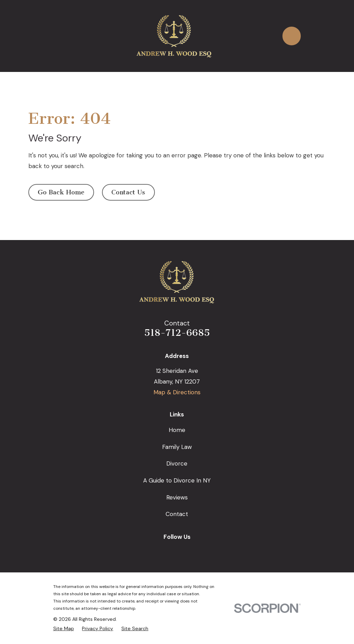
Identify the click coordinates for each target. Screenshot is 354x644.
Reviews (177, 497)
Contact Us (128, 192)
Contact (177, 514)
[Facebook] (169, 551)
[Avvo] (201, 551)
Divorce (177, 463)
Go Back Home (61, 192)
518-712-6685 (177, 333)
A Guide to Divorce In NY (177, 480)
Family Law (177, 447)
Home (177, 430)
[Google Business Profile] (153, 551)
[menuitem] (64, 628)
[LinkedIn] (185, 551)
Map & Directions (177, 392)
